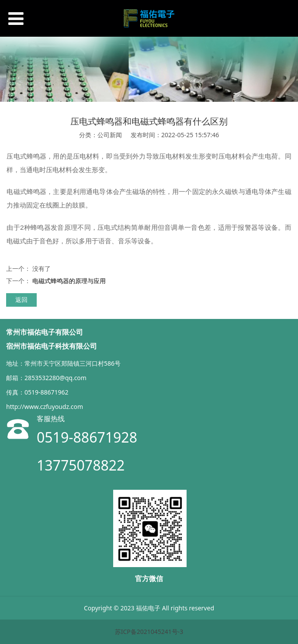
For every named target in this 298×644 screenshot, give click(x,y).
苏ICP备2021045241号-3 (149, 632)
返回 (21, 299)
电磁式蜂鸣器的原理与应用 (69, 281)
